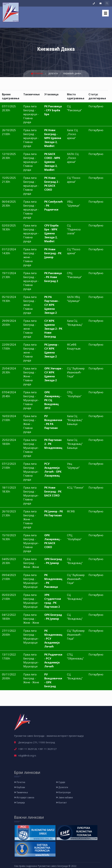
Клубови (20, 787)
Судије (61, 782)
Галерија (19, 803)
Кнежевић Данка (72, 74)
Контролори (63, 792)
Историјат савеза (24, 798)
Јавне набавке (64, 798)
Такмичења (21, 792)
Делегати (53, 74)
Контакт (61, 803)
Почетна (37, 74)
